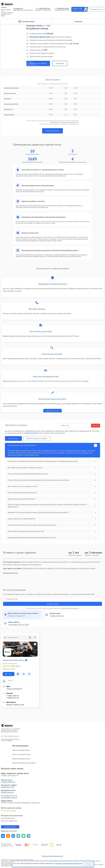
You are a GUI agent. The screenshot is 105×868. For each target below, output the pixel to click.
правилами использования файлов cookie (69, 863)
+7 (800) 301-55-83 (63, 9)
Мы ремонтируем (27, 21)
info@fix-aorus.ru (7, 792)
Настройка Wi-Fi (8, 109)
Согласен (88, 864)
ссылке (10, 741)
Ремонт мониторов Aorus (21, 754)
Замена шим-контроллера (11, 104)
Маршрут (9, 674)
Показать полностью (10, 573)
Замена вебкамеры (9, 115)
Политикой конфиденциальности (70, 608)
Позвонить (79, 21)
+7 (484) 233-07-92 (44, 9)
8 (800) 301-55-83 (8, 787)
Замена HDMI (8, 99)
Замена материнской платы (11, 88)
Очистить (96, 426)
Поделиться (3, 836)
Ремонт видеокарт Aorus (21, 759)
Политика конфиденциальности (52, 856)
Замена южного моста (10, 93)
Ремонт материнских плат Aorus (24, 763)
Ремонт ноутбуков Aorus (21, 750)
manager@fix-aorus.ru (9, 797)
